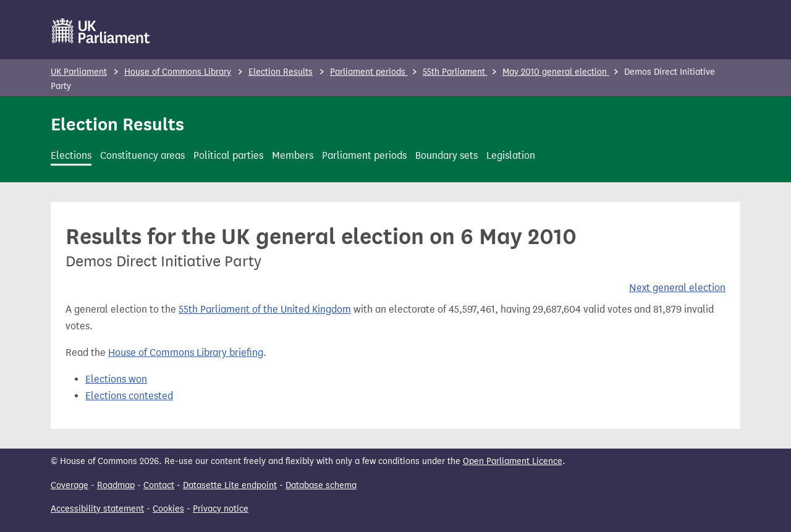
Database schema (321, 485)
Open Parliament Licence (513, 461)
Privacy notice (221, 509)
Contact (159, 485)
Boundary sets (446, 155)
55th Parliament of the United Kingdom (265, 309)
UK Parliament (79, 72)
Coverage (70, 485)
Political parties (228, 155)
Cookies (168, 509)
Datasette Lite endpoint (230, 485)
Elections (71, 155)
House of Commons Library (178, 72)
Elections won (116, 379)
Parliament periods (369, 72)
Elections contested (129, 396)
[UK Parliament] (101, 31)
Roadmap (116, 485)
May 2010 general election (556, 72)
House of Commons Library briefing (186, 353)
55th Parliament (455, 72)
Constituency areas (142, 155)
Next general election (677, 288)
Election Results (281, 72)
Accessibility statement (97, 509)
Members (293, 155)
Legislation (511, 155)
